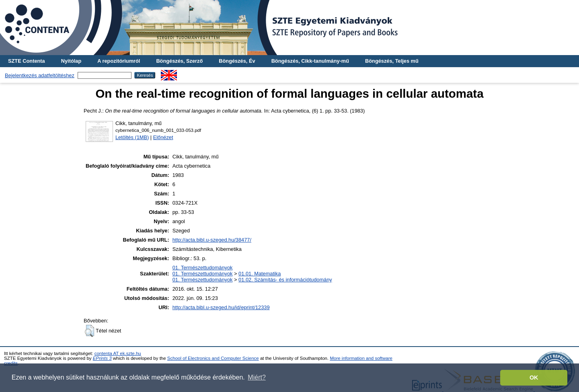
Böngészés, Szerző (179, 61)
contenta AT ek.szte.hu (118, 353)
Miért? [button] (257, 377)
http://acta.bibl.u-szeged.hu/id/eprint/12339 (221, 307)
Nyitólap (71, 61)
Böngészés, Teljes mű (392, 61)
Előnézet (163, 137)
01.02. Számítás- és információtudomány (285, 280)
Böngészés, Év (237, 61)
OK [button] (534, 378)
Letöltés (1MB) (132, 137)
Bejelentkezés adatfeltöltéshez (40, 75)
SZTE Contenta (27, 61)
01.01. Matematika (260, 274)
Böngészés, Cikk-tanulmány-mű (310, 61)
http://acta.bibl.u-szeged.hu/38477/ (212, 240)
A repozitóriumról (119, 61)
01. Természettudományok (203, 268)
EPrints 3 (102, 358)
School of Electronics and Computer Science (213, 358)
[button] (89, 331)
